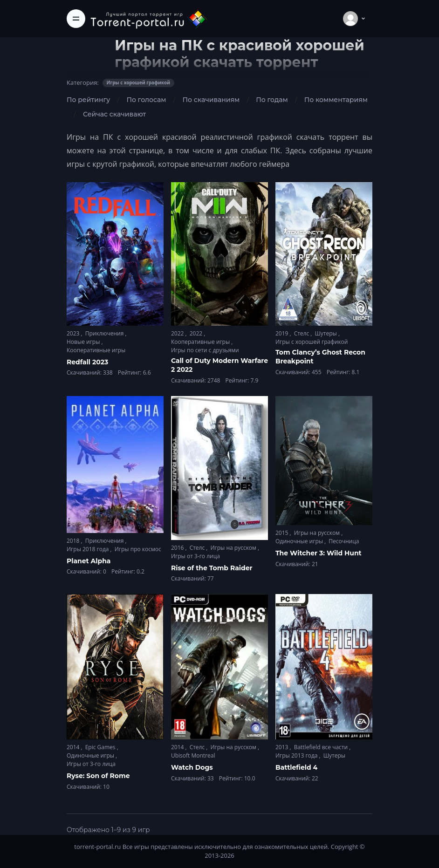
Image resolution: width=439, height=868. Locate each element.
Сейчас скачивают (114, 114)
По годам (272, 100)
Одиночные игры (300, 541)
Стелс (302, 333)
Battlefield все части (322, 747)
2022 (178, 333)
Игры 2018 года (89, 549)
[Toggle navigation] (76, 19)
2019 (283, 333)
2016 (178, 548)
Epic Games (101, 747)
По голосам (146, 100)
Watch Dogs (192, 767)
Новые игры (84, 342)
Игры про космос (138, 549)
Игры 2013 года (297, 755)
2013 (283, 747)
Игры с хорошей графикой (312, 342)
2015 (283, 533)
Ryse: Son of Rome (98, 776)
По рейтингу (88, 100)
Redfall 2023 (87, 362)
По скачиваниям (211, 100)
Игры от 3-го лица (195, 556)
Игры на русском (234, 548)
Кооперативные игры (96, 350)
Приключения (105, 333)
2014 (74, 747)
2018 (74, 541)
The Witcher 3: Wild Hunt (319, 553)
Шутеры (326, 333)
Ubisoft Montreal (193, 755)
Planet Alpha (89, 561)
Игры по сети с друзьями (205, 350)
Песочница (344, 541)
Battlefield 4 (296, 767)
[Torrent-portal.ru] (149, 18)
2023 (74, 333)
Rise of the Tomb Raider (212, 568)
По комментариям (336, 100)
